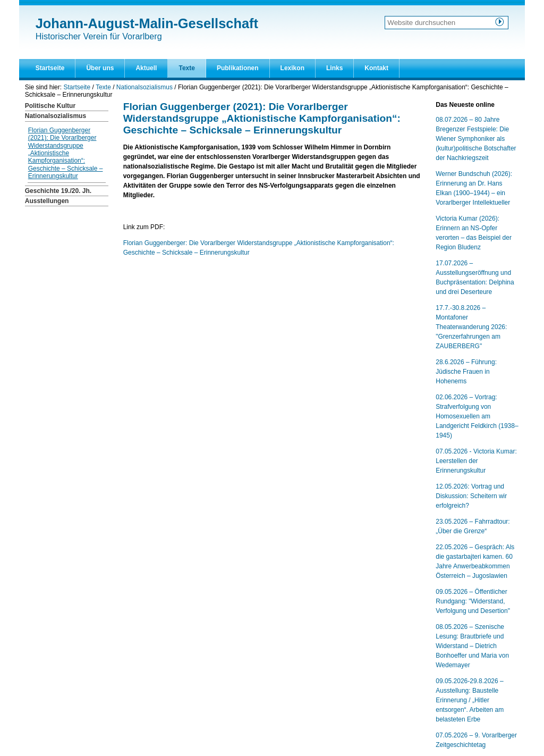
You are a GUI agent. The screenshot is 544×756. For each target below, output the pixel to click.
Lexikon (292, 68)
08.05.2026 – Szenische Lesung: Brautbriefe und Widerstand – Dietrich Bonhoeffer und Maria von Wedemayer (472, 646)
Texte (186, 68)
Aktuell (146, 68)
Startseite (50, 68)
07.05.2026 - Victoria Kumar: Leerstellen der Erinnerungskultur (476, 461)
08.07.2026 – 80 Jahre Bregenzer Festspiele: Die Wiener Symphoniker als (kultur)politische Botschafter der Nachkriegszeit (476, 139)
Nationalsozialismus (144, 87)
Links (334, 68)
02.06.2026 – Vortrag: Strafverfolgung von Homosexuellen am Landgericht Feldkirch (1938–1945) (477, 416)
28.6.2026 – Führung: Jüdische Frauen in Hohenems (466, 372)
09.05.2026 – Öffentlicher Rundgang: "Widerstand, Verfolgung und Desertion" (473, 601)
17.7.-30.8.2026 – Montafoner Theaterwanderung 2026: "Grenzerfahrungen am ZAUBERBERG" (471, 327)
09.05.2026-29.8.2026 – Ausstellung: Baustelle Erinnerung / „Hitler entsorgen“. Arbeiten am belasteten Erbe (470, 700)
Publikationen (238, 68)
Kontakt (376, 68)
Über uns (100, 68)
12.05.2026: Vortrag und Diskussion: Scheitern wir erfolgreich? (471, 496)
